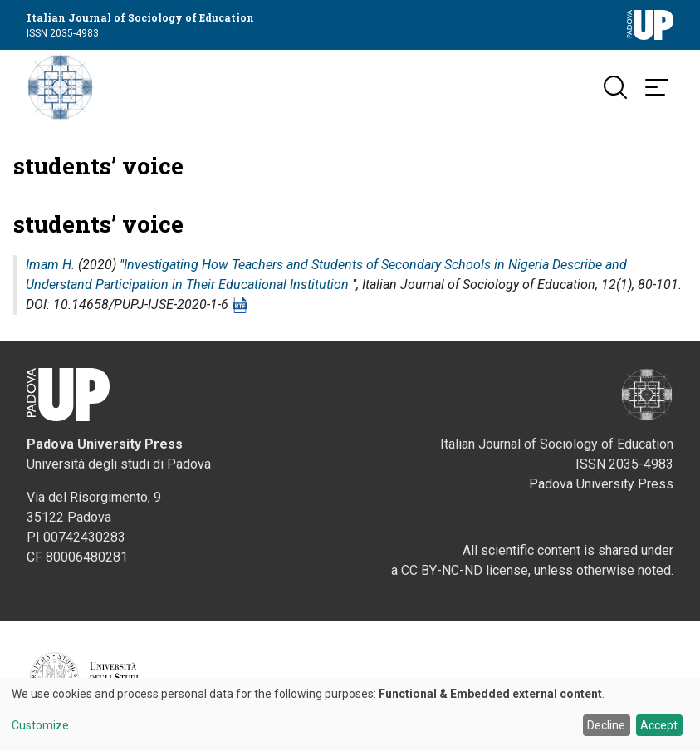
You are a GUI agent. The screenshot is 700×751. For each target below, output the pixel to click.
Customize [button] (40, 726)
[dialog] (350, 714)
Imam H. (50, 265)
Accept (659, 725)
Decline (606, 725)
